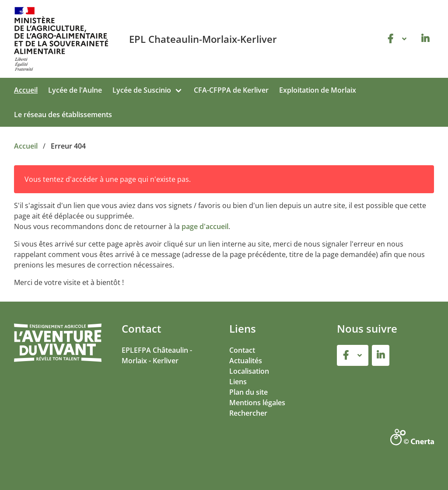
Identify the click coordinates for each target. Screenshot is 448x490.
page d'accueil (205, 226)
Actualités (246, 361)
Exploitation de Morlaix (318, 90)
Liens (238, 382)
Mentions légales (257, 403)
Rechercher (248, 413)
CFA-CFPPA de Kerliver (231, 90)
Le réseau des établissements (63, 115)
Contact (242, 350)
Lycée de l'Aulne (75, 90)
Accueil (26, 90)
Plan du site (248, 392)
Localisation (249, 371)
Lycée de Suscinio (142, 90)
